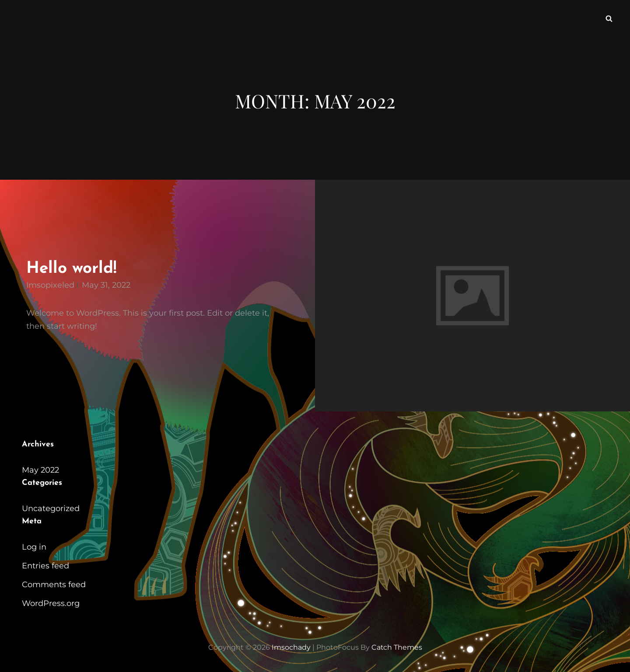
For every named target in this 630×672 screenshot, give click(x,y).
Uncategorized (51, 508)
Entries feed (45, 566)
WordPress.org (51, 603)
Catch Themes (397, 647)
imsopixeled (50, 285)
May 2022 (40, 470)
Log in (34, 547)
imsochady (291, 647)
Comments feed (54, 585)
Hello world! (71, 269)
